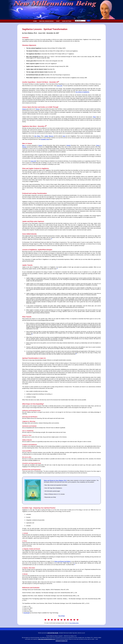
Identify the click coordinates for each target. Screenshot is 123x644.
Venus (98, 145)
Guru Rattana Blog (74, 623)
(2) (57, 268)
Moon (39, 136)
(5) (75, 564)
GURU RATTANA (67, 21)
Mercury (51, 136)
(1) (51, 239)
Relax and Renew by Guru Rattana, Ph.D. (55, 480)
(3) (32, 334)
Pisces (38, 109)
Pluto (94, 117)
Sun (35, 136)
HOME (35, 21)
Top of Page (61, 616)
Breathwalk (27, 613)
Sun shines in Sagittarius (82, 92)
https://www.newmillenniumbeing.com (47, 639)
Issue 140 (59, 86)
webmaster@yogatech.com (61, 641)
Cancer (40, 145)
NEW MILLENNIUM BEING (47, 21)
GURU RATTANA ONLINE (53, 633)
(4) (76, 354)
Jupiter (46, 136)
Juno (64, 136)
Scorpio (24, 147)
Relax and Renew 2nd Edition (63, 561)
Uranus (24, 109)
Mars (24, 145)
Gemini (69, 145)
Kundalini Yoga (45, 139)
